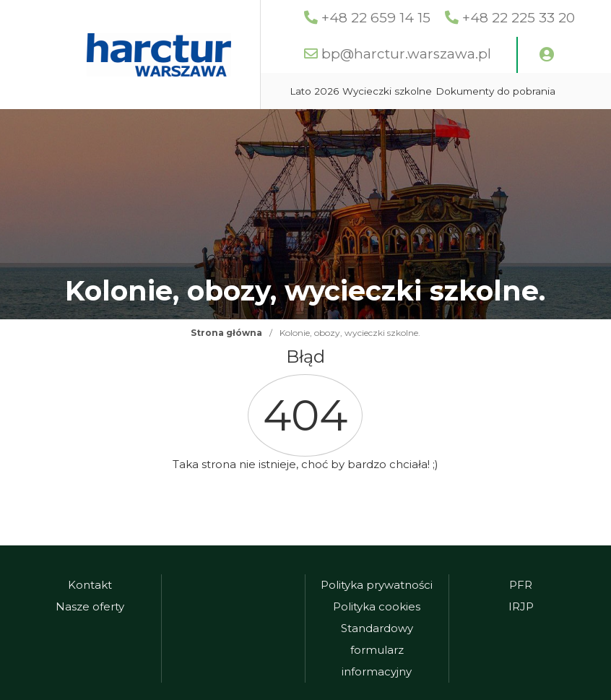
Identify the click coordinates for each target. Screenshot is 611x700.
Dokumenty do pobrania (495, 91)
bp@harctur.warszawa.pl (406, 54)
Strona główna (226, 333)
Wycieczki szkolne (387, 91)
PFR (521, 585)
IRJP (521, 606)
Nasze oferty (90, 606)
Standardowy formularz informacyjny (377, 650)
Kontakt (90, 585)
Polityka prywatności (377, 585)
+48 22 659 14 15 (376, 18)
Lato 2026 (314, 91)
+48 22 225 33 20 (519, 18)
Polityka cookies (377, 606)
